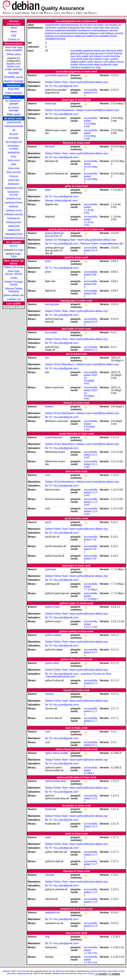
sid (14, 130)
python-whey (86, 62)
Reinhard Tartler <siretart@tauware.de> (102, 244)
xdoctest (75, 67)
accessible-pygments (82, 51)
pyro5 (79, 59)
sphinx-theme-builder (57, 753)
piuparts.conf (13, 64)
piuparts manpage (14, 81)
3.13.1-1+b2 (91, 627)
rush (106, 62)
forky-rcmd (14, 160)
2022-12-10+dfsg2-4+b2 (91, 379)
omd (73, 59)
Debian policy (14, 54)
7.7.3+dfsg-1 (91, 589)
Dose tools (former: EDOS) (14, 273)
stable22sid (14, 230)
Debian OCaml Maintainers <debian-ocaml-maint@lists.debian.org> (82, 110)
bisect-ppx (100, 51)
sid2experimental (14, 126)
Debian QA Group (14, 267)
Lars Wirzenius (58, 971)
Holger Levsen (118, 971)
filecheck (111, 51)
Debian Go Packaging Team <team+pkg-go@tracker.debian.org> (81, 240)
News (14, 32)
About (14, 28)
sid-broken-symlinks (14, 147)
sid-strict (14, 134)
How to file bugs (14, 47)
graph (17, 114)
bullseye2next (14, 222)
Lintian (14, 278)
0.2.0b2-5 (89, 773)
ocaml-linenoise (112, 56)
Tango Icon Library (85, 973)
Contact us (14, 39)
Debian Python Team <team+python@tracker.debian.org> (77, 82)
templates (17, 50)
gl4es (120, 51)
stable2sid (14, 226)
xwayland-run (88, 67)
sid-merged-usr (14, 142)
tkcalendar (106, 65)
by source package (14, 109)
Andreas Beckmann (98, 971)
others (14, 973)
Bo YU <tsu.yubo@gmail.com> (62, 86)
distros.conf (13, 66)
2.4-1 (94, 745)
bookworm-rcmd (14, 188)
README (14, 73)
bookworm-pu (14, 198)
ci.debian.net (14, 299)
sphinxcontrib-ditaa (89, 65)
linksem (98, 56)
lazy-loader (83, 56)
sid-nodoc (14, 138)
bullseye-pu (14, 218)
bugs (21, 250)
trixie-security (14, 172)
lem (91, 56)
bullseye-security (14, 214)
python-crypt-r (102, 59)
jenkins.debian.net (14, 295)
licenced (22, 971)
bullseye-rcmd (14, 210)
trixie (14, 164)
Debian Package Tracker (14, 283)
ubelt (115, 65)
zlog (98, 67)
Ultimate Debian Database (14, 290)
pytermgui (88, 59)
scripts (9, 69)
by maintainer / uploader (14, 102)
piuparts (6, 971)
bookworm (14, 184)
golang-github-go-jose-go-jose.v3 (89, 53)
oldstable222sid (14, 234)
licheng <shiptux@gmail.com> (62, 201)
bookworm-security (14, 193)
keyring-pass (52, 304)
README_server (14, 77)
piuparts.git (27, 973)
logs (20, 69)
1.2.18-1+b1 (91, 953)
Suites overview (14, 93)
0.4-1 (94, 350)
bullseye (14, 206)
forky (14, 156)
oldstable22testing (14, 238)
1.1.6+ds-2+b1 (89, 211)
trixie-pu (14, 176)
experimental (14, 122)
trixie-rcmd (17, 97)
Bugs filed (14, 89)
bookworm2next (14, 203)
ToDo (14, 256)
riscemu (98, 62)
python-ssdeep (53, 635)
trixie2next (14, 180)
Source (14, 246)
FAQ (14, 36)
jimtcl (110, 53)
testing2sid (14, 152)
